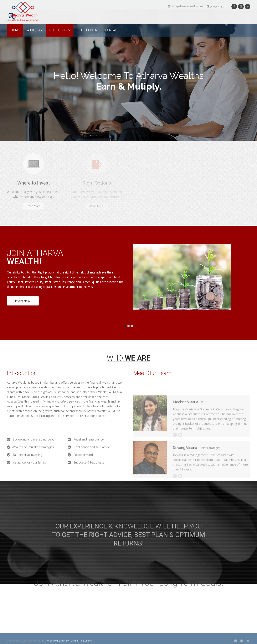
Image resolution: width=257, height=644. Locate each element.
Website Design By (58, 641)
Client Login (87, 30)
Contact (112, 30)
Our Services (60, 30)
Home (15, 30)
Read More (34, 206)
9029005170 (217, 6)
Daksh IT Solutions (81, 641)
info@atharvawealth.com (185, 6)
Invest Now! (23, 301)
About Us (34, 30)
